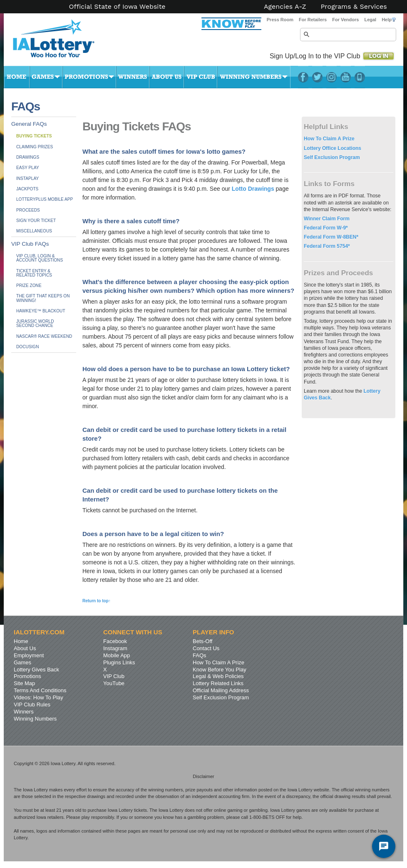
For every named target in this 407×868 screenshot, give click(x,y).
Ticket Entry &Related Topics (34, 273)
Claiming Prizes (35, 147)
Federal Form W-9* (326, 228)
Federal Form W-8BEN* (331, 237)
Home (17, 77)
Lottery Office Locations (333, 148)
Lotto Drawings (253, 189)
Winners (133, 77)
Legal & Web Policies (218, 676)
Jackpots (27, 189)
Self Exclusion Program (332, 157)
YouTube (346, 77)
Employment (29, 655)
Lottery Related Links (218, 683)
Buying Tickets (34, 136)
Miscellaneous (34, 231)
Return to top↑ (97, 601)
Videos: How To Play (38, 697)
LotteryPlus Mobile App (360, 77)
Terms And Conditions (40, 690)
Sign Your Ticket (36, 221)
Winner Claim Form (327, 219)
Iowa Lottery (61, 42)
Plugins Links (119, 662)
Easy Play (28, 168)
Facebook (303, 77)
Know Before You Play (220, 670)
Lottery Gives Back (36, 670)
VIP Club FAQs (30, 244)
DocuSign (27, 347)
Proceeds (28, 210)
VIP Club (201, 77)
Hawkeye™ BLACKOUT (41, 311)
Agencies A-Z (285, 7)
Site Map (24, 683)
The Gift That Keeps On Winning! (43, 298)
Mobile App (117, 655)
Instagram (331, 77)
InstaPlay (27, 178)
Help (389, 20)
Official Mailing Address (221, 690)
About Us (167, 77)
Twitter (317, 77)
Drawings (28, 157)
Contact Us (206, 648)
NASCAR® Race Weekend (44, 336)
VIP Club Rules (32, 705)
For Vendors (345, 20)
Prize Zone (29, 286)
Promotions (89, 77)
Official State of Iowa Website (117, 7)
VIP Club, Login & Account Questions (40, 258)
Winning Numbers (254, 77)
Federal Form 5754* (327, 246)
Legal (370, 20)
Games (46, 77)
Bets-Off (202, 641)
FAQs (200, 655)
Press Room (280, 20)
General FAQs (29, 124)
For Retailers (313, 20)
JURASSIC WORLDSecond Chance (35, 323)
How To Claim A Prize (329, 139)
